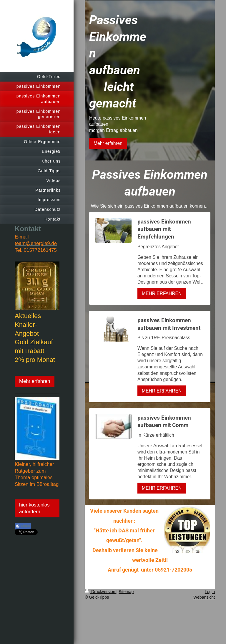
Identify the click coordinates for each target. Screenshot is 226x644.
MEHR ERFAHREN (162, 293)
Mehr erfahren (35, 381)
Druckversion (100, 592)
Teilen (23, 526)
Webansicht (204, 597)
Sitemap (126, 592)
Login (210, 592)
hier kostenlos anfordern (34, 508)
